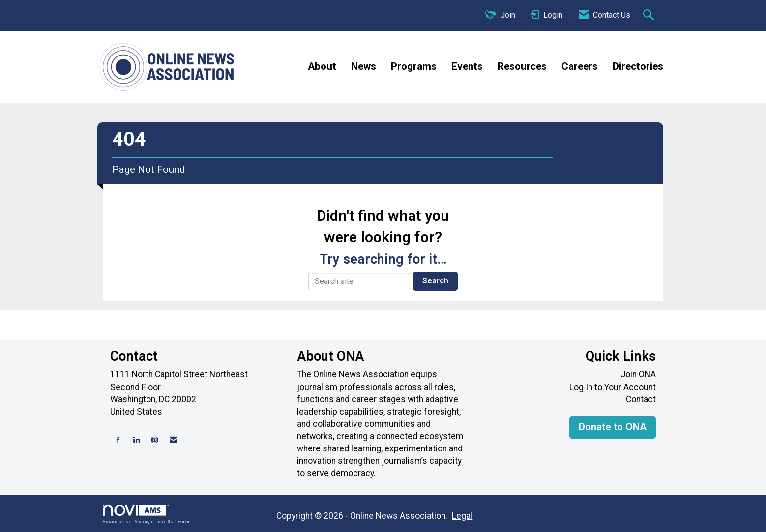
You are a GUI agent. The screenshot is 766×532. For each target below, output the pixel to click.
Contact (641, 399)
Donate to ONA (613, 427)
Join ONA (638, 374)
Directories (638, 66)
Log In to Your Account (613, 387)
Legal (462, 516)
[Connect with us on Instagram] (155, 440)
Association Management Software (147, 514)
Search (435, 281)
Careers (580, 66)
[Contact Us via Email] (173, 440)
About (322, 66)
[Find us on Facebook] (118, 440)
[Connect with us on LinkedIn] (136, 440)
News (364, 66)
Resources (522, 66)
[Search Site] (650, 16)
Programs (414, 66)
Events (467, 66)
